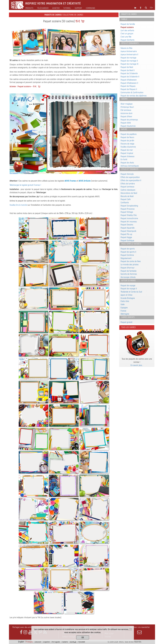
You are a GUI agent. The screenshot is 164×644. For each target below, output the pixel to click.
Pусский (82, 642)
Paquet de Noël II (128, 70)
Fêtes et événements (130, 43)
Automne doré (126, 113)
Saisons (124, 99)
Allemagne (125, 314)
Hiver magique (127, 104)
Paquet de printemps (129, 120)
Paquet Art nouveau (129, 222)
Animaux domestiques (130, 166)
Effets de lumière (128, 184)
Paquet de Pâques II (129, 89)
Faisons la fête (126, 48)
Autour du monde (129, 281)
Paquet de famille (128, 24)
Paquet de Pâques (128, 86)
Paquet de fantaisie (129, 271)
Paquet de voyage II (129, 289)
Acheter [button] (56, 8)
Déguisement (126, 258)
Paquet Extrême (127, 255)
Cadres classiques (128, 190)
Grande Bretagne (128, 298)
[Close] (130, 629)
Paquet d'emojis (127, 174)
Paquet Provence (128, 209)
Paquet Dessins (127, 225)
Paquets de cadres (129, 14)
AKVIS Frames (70, 181)
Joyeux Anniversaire (129, 51)
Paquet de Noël (127, 67)
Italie (123, 304)
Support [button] (78, 8)
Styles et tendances (130, 169)
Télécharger (43, 8)
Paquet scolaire (127, 27)
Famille (124, 19)
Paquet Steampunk (128, 231)
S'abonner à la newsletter (139, 630)
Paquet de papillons (129, 134)
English (21, 642)
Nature (124, 129)
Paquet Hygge (126, 237)
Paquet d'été (126, 123)
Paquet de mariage (128, 58)
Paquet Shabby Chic (129, 215)
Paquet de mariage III (129, 64)
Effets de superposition (130, 177)
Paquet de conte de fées (131, 261)
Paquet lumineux (127, 187)
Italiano (65, 642)
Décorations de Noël (129, 193)
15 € (77, 21)
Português (56, 642)
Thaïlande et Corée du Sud (131, 292)
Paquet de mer (127, 150)
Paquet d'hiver (126, 117)
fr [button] (152, 8)
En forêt (124, 159)
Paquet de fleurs (127, 137)
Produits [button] (29, 8)
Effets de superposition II (131, 180)
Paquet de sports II (128, 252)
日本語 (73, 642)
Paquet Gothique (127, 241)
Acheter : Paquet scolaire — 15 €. (23, 86)
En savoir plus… (137, 365)
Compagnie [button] (91, 8)
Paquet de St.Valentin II (130, 77)
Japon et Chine (126, 295)
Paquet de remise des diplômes (134, 96)
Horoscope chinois (128, 277)
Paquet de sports (128, 249)
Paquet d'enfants (127, 40)
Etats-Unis (125, 301)
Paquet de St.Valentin (129, 73)
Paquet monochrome (129, 218)
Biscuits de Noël (127, 196)
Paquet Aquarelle (128, 228)
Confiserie (125, 203)
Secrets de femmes (129, 274)
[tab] (137, 14)
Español (47, 642)
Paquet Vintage (127, 212)
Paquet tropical (127, 153)
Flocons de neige (127, 144)
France (123, 311)
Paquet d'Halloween (129, 80)
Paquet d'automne (128, 126)
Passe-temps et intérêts (131, 244)
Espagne (124, 308)
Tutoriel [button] (67, 8)
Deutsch (38, 642)
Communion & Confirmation (132, 92)
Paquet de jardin (127, 141)
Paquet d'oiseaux (127, 156)
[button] (18, 134)
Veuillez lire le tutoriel (18, 205)
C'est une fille (126, 37)
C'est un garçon (127, 34)
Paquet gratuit (126, 322)
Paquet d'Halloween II (129, 83)
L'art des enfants (127, 30)
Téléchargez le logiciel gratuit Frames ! (25, 185)
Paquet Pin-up (126, 234)
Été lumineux (126, 110)
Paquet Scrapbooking (129, 206)
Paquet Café (126, 199)
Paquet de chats (127, 163)
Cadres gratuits (128, 317)
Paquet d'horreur (128, 268)
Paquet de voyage (128, 286)
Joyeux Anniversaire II (129, 55)
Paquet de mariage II (129, 61)
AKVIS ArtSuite (85, 181)
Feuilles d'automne (128, 147)
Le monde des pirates (130, 265)
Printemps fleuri (127, 107)
